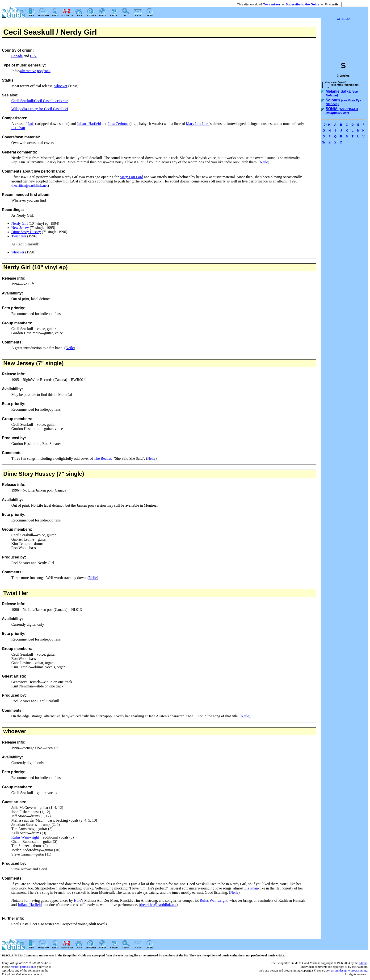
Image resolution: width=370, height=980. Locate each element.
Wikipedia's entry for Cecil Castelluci (40, 109)
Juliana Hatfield (89, 124)
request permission (22, 967)
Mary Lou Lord (198, 124)
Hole (78, 900)
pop (40, 71)
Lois (31, 124)
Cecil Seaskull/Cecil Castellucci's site (40, 101)
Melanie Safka (342, 93)
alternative (28, 71)
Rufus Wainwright (25, 837)
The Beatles (103, 458)
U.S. (33, 56)
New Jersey (20, 228)
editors (363, 963)
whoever (61, 86)
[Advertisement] (345, 39)
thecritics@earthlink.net (29, 185)
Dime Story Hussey (26, 232)
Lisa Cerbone (118, 124)
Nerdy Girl (20, 223)
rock (47, 71)
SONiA (342, 111)
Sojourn (343, 102)
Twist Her (19, 236)
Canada (17, 56)
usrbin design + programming (349, 970)
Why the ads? (343, 19)
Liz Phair (18, 128)
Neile (264, 162)
